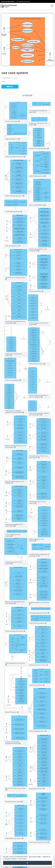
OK (27, 863)
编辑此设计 (10, 87)
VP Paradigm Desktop (23, 1)
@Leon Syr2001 (14, 78)
